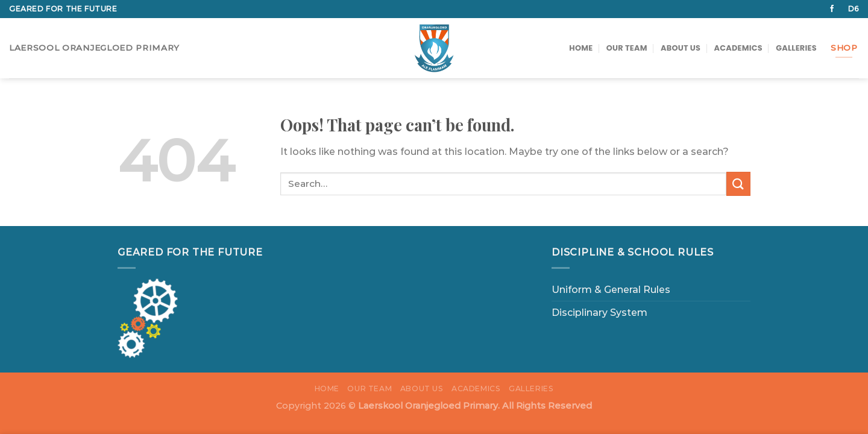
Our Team (627, 48)
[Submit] (738, 184)
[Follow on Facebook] (832, 9)
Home (581, 48)
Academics (738, 48)
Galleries (796, 48)
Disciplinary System (599, 313)
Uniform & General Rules (611, 290)
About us (681, 48)
